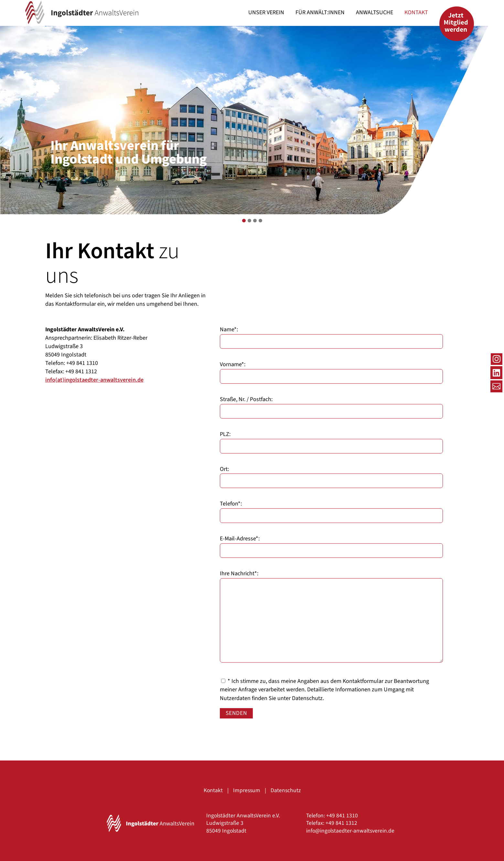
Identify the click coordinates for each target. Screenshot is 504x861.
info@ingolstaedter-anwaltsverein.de (350, 831)
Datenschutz (307, 698)
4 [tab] (260, 221)
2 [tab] (249, 221)
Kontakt (213, 790)
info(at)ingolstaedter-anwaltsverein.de (94, 380)
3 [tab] (255, 221)
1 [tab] (244, 221)
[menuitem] (266, 13)
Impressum (247, 790)
